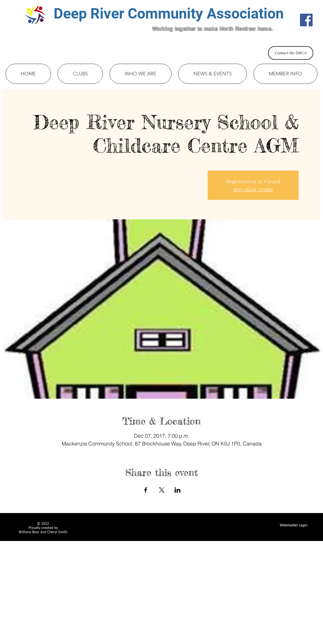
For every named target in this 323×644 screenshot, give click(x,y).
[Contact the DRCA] (291, 53)
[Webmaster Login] (294, 525)
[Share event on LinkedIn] (178, 490)
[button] (80, 74)
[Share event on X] (162, 490)
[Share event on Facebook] (146, 490)
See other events (253, 189)
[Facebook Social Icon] (306, 20)
